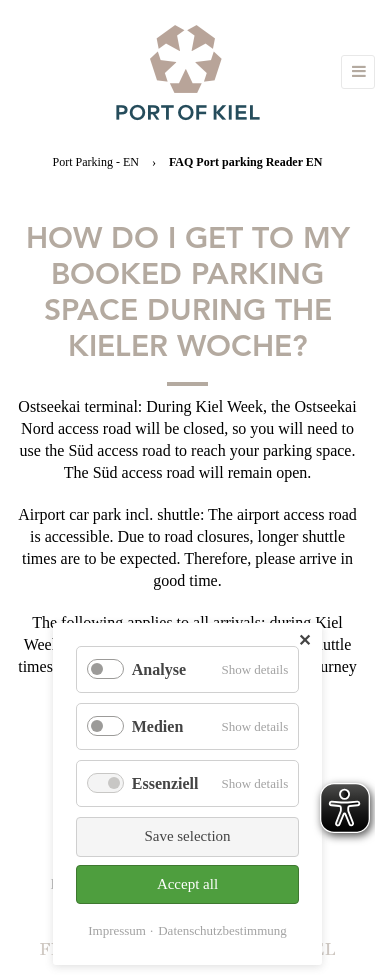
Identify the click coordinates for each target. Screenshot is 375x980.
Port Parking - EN (96, 162)
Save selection (187, 836)
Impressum (117, 930)
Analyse (159, 669)
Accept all (187, 884)
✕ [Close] (304, 640)
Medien (158, 726)
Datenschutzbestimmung (222, 930)
